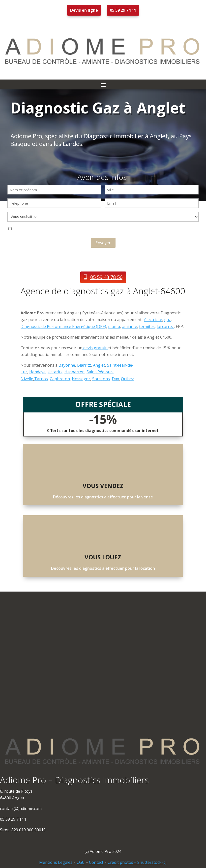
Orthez (127, 379)
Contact (96, 862)
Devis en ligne (84, 10)
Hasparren (74, 372)
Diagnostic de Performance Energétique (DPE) (63, 326)
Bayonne (67, 365)
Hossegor (81, 379)
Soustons (101, 379)
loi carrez (165, 326)
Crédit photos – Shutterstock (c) (137, 862)
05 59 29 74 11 (123, 10)
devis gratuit (95, 348)
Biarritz (84, 365)
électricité (153, 320)
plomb (114, 326)
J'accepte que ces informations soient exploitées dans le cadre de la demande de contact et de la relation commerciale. (72, 230)
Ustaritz (55, 372)
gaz (167, 320)
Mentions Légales (56, 862)
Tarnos (41, 379)
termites (147, 326)
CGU (81, 862)
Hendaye (37, 372)
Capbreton (60, 379)
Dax (115, 379)
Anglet (99, 365)
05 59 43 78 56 (106, 277)
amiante (130, 326)
